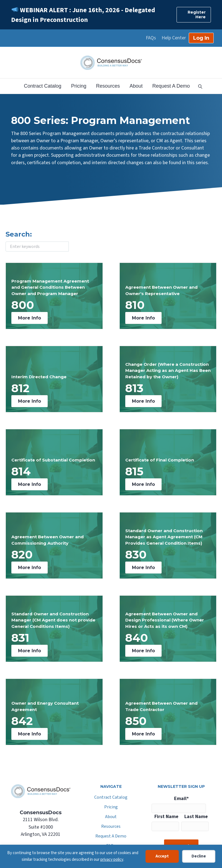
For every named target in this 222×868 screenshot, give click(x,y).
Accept (162, 856)
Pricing (79, 86)
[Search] (198, 86)
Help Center (174, 38)
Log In (201, 38)
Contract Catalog (43, 86)
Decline (199, 856)
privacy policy (112, 860)
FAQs (151, 38)
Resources (108, 86)
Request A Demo (171, 86)
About (136, 86)
